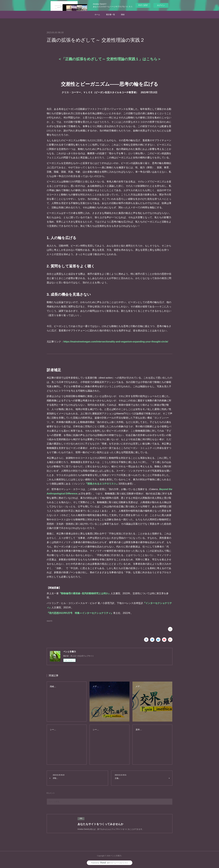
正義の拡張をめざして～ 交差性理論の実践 (110, 59)
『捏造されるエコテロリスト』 (102, 484)
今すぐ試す (143, 5)
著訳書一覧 (110, 15)
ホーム (97, 15)
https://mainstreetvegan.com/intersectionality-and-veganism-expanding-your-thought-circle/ (116, 342)
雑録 (123, 15)
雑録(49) (50, 621)
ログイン (161, 5)
